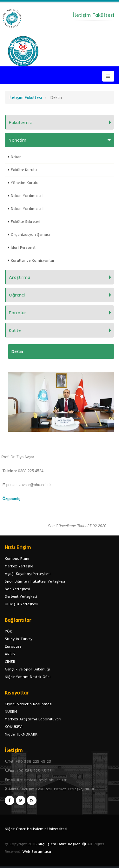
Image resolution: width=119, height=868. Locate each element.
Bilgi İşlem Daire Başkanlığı (62, 844)
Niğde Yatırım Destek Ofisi (28, 677)
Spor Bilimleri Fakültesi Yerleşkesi (35, 581)
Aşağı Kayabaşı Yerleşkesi (28, 574)
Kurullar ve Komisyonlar (33, 260)
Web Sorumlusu (37, 851)
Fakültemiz (20, 122)
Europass (13, 646)
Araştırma (20, 277)
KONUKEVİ (14, 727)
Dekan (16, 157)
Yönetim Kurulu (25, 183)
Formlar (18, 313)
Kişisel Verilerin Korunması (29, 704)
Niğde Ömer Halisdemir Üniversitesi (36, 829)
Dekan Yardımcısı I (27, 196)
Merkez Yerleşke (19, 566)
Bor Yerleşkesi (17, 589)
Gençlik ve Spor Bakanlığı (27, 669)
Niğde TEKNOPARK (21, 734)
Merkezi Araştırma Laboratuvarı (33, 719)
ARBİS (10, 654)
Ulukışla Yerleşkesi (21, 604)
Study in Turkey (19, 639)
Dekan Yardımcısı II (28, 208)
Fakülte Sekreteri (26, 221)
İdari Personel (23, 247)
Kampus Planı (17, 558)
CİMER (10, 661)
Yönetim (18, 140)
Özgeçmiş (12, 499)
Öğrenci (17, 295)
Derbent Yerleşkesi (21, 596)
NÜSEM (11, 711)
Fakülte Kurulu (24, 170)
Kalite (15, 330)
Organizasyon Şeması (30, 234)
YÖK (8, 631)
